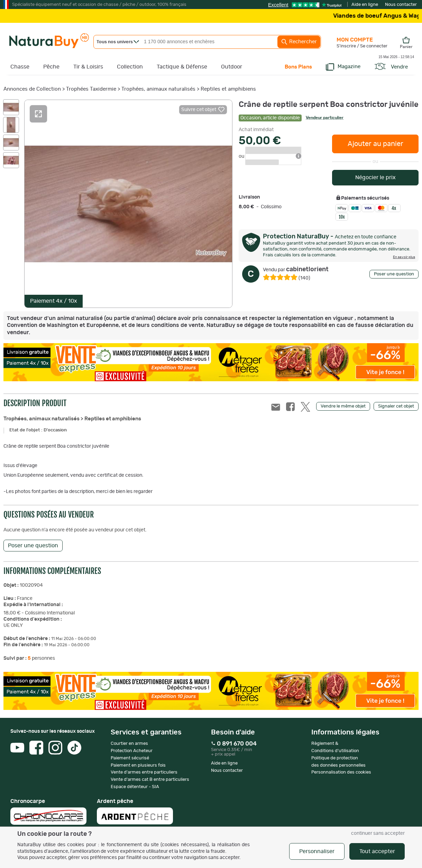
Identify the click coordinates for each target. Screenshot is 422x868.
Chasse (20, 67)
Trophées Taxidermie (91, 89)
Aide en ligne (365, 5)
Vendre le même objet (343, 406)
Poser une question (394, 274)
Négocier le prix (375, 177)
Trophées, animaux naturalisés (158, 89)
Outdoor (232, 67)
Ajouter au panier (375, 144)
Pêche (51, 67)
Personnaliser (317, 851)
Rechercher (299, 42)
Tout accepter (377, 851)
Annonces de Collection (32, 89)
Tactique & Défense (182, 67)
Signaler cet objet (396, 406)
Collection (130, 67)
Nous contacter (401, 5)
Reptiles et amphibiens (228, 89)
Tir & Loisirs (88, 67)
